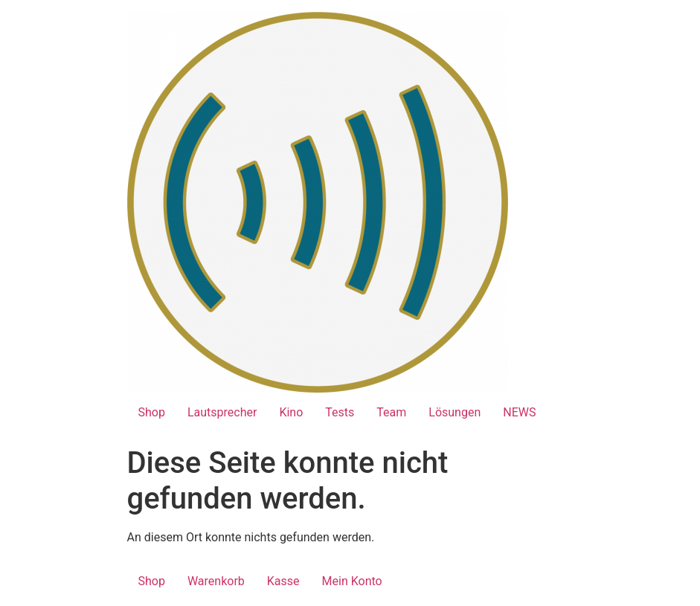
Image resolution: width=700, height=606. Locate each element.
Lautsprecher (222, 412)
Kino (291, 412)
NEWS (519, 412)
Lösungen (455, 412)
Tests (340, 412)
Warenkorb (216, 581)
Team (391, 412)
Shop (152, 412)
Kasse (283, 581)
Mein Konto (352, 581)
